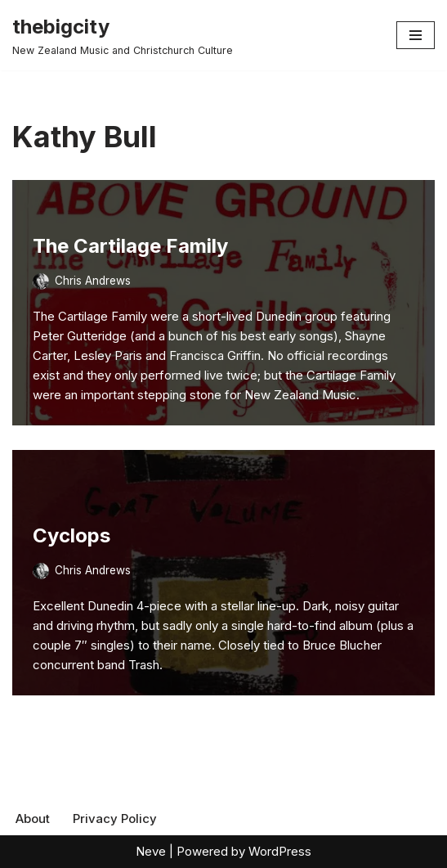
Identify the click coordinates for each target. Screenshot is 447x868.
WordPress (280, 851)
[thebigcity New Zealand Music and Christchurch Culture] (123, 35)
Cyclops (72, 535)
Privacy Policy (115, 819)
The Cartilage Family (130, 246)
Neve (151, 851)
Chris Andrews (93, 281)
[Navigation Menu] (416, 35)
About (33, 819)
